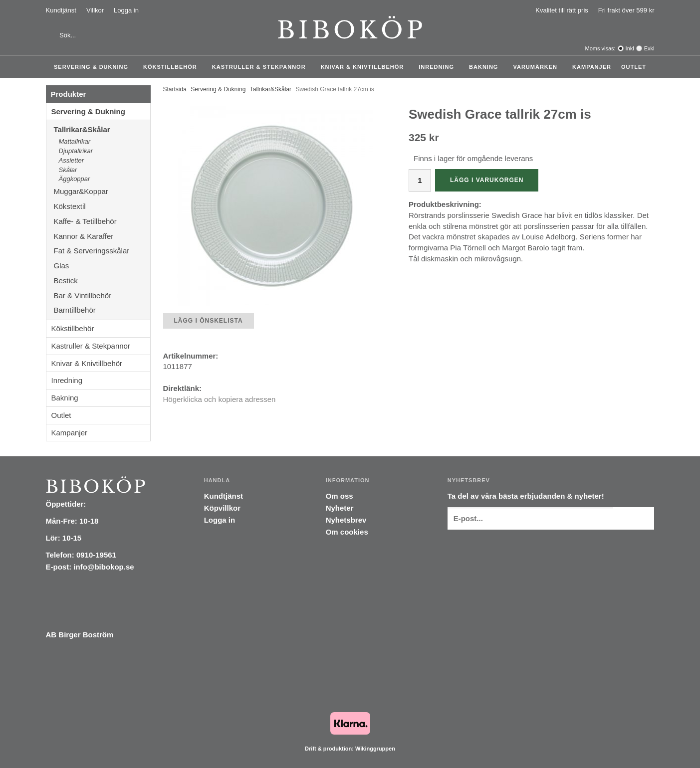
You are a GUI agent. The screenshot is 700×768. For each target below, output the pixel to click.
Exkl (649, 48)
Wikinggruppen (375, 749)
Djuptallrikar (76, 151)
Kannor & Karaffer (102, 236)
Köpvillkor (222, 508)
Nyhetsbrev (346, 520)
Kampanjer (592, 67)
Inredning (439, 67)
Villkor (95, 10)
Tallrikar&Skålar (102, 129)
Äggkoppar (75, 179)
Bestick (102, 281)
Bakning (486, 67)
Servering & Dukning (94, 67)
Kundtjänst (61, 10)
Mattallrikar (75, 141)
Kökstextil (102, 206)
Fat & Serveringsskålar (102, 251)
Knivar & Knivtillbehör (365, 67)
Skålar (68, 170)
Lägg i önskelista (209, 321)
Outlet (634, 67)
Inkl (630, 48)
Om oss (340, 496)
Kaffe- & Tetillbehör (102, 221)
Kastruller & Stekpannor (261, 67)
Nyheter (340, 508)
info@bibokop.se (104, 567)
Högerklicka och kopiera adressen (220, 399)
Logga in (126, 10)
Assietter (72, 160)
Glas (102, 266)
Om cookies (347, 532)
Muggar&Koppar (102, 191)
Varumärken (538, 67)
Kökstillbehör (173, 67)
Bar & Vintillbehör (102, 295)
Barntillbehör (75, 310)
